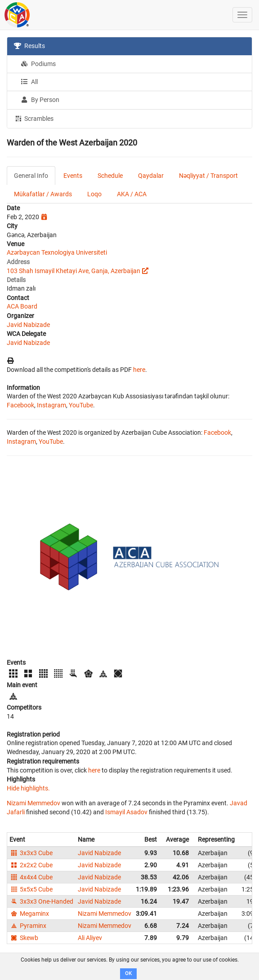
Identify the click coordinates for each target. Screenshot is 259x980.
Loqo (94, 194)
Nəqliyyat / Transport (208, 176)
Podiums (38, 64)
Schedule (110, 176)
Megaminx (29, 914)
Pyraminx (28, 926)
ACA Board (22, 306)
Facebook (20, 405)
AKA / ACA (132, 194)
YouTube (81, 405)
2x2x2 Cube (31, 865)
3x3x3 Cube (31, 853)
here (139, 370)
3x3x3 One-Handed (41, 901)
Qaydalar (151, 176)
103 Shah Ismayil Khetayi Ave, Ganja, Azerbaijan (74, 271)
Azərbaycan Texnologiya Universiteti (57, 252)
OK (128, 973)
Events (73, 176)
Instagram (51, 405)
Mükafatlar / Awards (43, 194)
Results (29, 46)
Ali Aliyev (90, 938)
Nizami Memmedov (33, 803)
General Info (31, 176)
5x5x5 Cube (31, 889)
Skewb (24, 938)
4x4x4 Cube (31, 877)
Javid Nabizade (28, 325)
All (29, 82)
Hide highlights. (28, 788)
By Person (40, 100)
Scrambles (34, 118)
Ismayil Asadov (126, 812)
